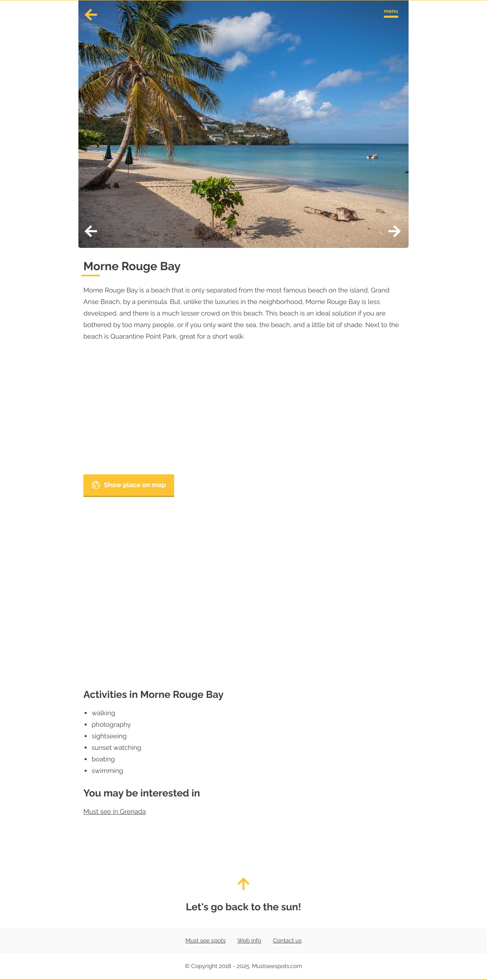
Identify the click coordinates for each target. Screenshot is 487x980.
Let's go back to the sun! (243, 895)
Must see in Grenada (115, 812)
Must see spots (205, 941)
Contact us (287, 941)
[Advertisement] (243, 410)
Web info (249, 941)
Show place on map (129, 485)
